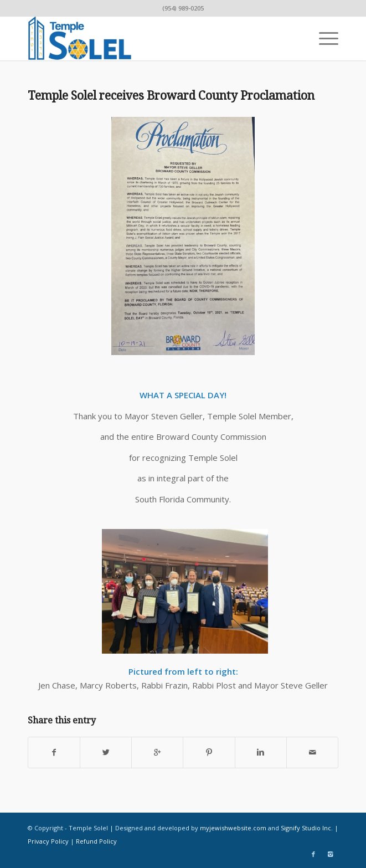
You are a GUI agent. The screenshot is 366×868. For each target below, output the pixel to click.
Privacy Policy (48, 841)
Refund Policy (96, 841)
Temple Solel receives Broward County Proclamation (171, 96)
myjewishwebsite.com (233, 828)
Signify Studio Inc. (307, 828)
